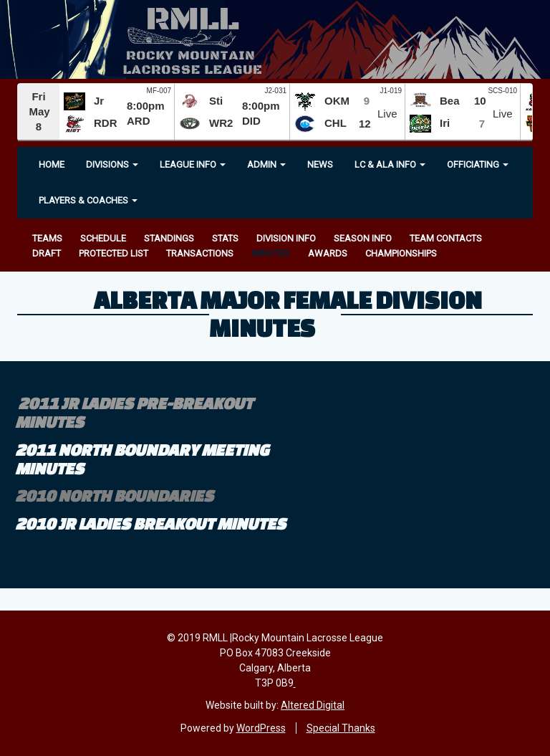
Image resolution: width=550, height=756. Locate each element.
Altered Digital (313, 705)
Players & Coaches (88, 200)
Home (52, 164)
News (320, 164)
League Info (193, 164)
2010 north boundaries (114, 496)
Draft (47, 253)
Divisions (112, 164)
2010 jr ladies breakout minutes (150, 523)
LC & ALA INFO (390, 164)
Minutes (271, 253)
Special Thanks (341, 728)
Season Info (363, 238)
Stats (225, 238)
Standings (169, 238)
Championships (401, 253)
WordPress (261, 728)
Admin (266, 164)
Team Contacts (446, 238)
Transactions (200, 253)
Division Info (286, 238)
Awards (328, 253)
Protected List (114, 253)
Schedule (103, 238)
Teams (47, 238)
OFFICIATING (478, 164)
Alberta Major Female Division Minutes (288, 314)
